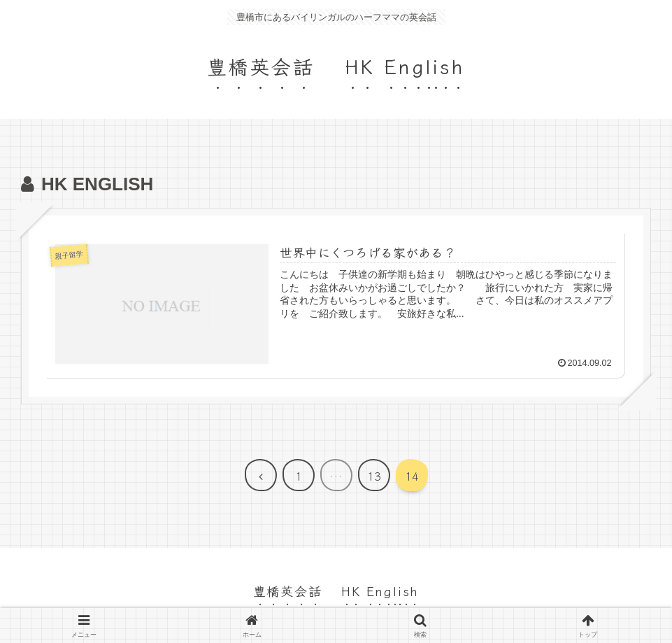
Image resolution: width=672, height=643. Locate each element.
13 (374, 476)
